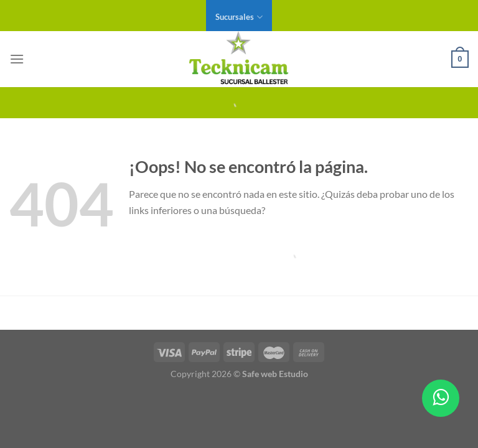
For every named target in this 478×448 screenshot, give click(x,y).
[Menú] (17, 59)
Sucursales (239, 17)
